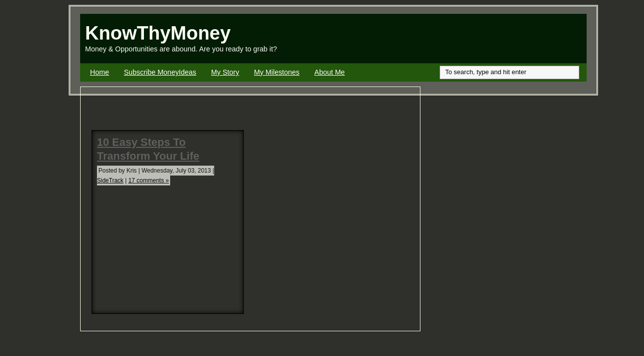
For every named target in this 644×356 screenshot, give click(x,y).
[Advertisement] (471, 39)
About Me (330, 72)
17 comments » (148, 180)
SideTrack (110, 180)
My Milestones (277, 72)
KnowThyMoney (158, 33)
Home (99, 72)
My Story (225, 72)
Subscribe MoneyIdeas (160, 72)
